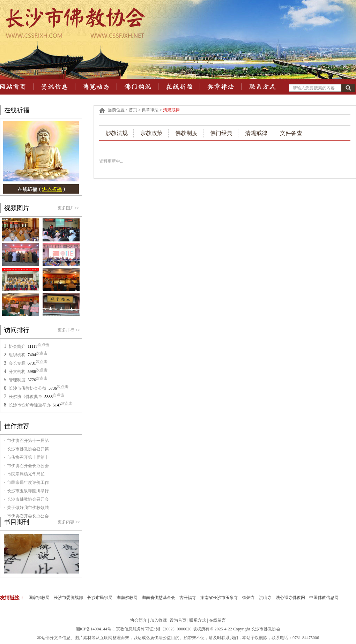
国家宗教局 (39, 598)
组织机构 (17, 355)
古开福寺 (188, 598)
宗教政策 (151, 133)
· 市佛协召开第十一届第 (26, 441)
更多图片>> (68, 208)
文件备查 (291, 133)
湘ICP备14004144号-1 (95, 629)
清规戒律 (256, 133)
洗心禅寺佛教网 (290, 598)
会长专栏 (17, 363)
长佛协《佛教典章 (25, 397)
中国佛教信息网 (324, 598)
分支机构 (17, 372)
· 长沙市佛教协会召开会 (26, 499)
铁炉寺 (249, 598)
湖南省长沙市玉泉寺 (219, 598)
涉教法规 (117, 133)
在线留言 (217, 620)
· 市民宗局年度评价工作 (26, 482)
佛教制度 (186, 133)
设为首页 (178, 620)
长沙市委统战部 (68, 598)
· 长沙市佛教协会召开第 (26, 449)
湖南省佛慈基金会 (158, 598)
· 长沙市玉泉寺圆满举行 (26, 491)
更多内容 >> (69, 522)
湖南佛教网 (127, 598)
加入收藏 (158, 620)
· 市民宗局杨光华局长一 (26, 474)
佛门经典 (221, 133)
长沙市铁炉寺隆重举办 (30, 405)
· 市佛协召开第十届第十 (26, 457)
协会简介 (17, 346)
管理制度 (17, 380)
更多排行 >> (69, 330)
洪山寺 (265, 598)
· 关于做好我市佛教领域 (26, 508)
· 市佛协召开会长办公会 (26, 466)
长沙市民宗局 (100, 598)
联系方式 (198, 620)
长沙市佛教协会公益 (28, 388)
